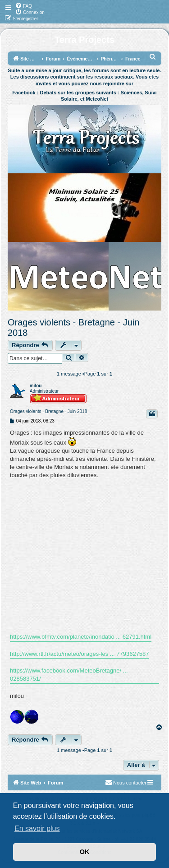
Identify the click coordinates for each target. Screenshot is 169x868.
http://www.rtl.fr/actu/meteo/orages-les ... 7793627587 (80, 654)
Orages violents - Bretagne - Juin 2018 (73, 327)
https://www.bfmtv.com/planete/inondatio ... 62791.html (81, 637)
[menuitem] (23, 5)
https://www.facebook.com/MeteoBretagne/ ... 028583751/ (69, 675)
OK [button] (85, 852)
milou (36, 386)
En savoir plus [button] (37, 829)
